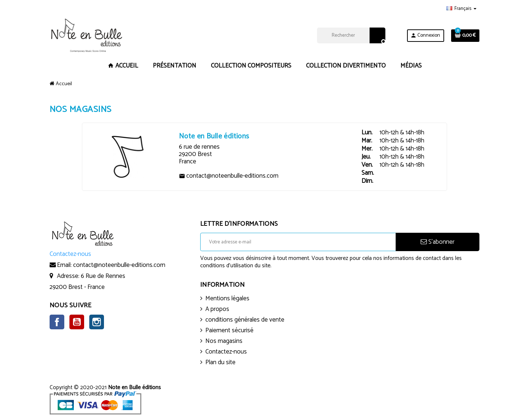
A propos (217, 309)
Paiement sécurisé (229, 330)
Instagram (97, 322)
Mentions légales (227, 298)
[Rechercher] (351, 35)
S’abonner (438, 242)
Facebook (57, 322)
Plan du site (220, 362)
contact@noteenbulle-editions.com (119, 265)
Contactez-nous (226, 352)
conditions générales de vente (245, 320)
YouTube (77, 322)
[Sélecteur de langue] (461, 9)
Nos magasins (224, 341)
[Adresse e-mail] (298, 242)
